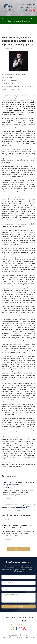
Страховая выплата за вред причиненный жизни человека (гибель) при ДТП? (18, 506)
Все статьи (18, 549)
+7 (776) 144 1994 (28, 5)
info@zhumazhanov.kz (28, 7)
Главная (4, 28)
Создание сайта (7, 637)
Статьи (11, 28)
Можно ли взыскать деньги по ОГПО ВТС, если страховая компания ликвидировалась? (18, 485)
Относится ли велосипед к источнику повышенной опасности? (17, 526)
